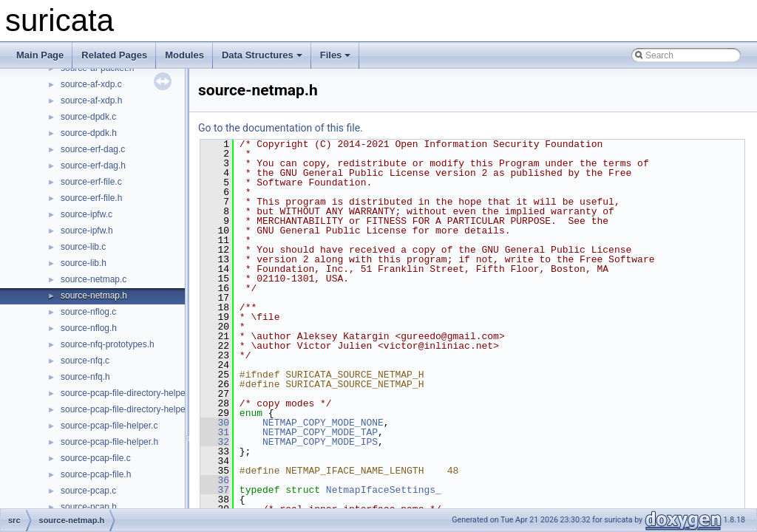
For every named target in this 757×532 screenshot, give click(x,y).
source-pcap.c (88, 491)
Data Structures (262, 55)
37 (215, 490)
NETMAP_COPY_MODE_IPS (320, 442)
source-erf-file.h (91, 198)
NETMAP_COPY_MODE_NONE (323, 423)
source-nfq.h (85, 377)
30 (215, 423)
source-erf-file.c (91, 182)
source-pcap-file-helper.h (109, 442)
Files (336, 55)
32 (215, 442)
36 (215, 480)
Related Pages (114, 55)
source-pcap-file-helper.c (109, 426)
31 (215, 432)
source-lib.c (83, 247)
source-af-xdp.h (91, 100)
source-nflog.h (89, 328)
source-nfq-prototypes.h (108, 344)
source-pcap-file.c (96, 458)
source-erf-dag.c (93, 149)
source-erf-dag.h (93, 166)
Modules (184, 55)
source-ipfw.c (86, 214)
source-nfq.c (85, 361)
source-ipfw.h (87, 231)
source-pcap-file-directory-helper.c (128, 393)
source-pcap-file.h (96, 474)
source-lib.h (84, 263)
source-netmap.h (94, 296)
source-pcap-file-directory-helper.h (128, 409)
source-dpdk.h (89, 133)
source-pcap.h (89, 507)
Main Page (40, 55)
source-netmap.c (94, 279)
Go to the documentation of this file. (281, 128)
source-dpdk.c (88, 117)
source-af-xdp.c (91, 84)
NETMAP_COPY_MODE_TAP (320, 432)
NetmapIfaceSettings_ (384, 490)
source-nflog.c (88, 312)
